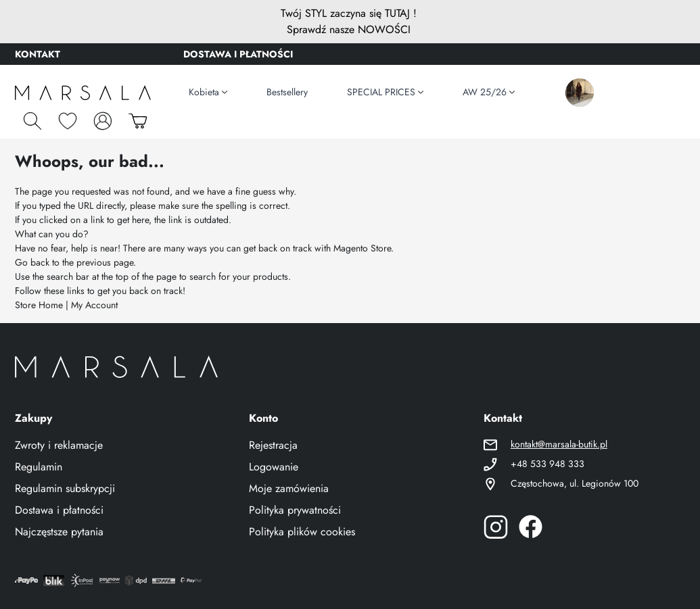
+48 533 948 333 (547, 464)
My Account (94, 305)
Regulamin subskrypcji (65, 488)
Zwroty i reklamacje (59, 445)
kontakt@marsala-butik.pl (559, 444)
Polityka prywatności (295, 510)
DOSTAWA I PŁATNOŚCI (238, 54)
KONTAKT (38, 54)
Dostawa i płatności (59, 510)
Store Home (39, 305)
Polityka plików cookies (302, 532)
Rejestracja (273, 445)
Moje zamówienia (289, 488)
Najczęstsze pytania (59, 532)
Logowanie (274, 467)
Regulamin (39, 467)
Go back (32, 262)
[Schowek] (68, 121)
